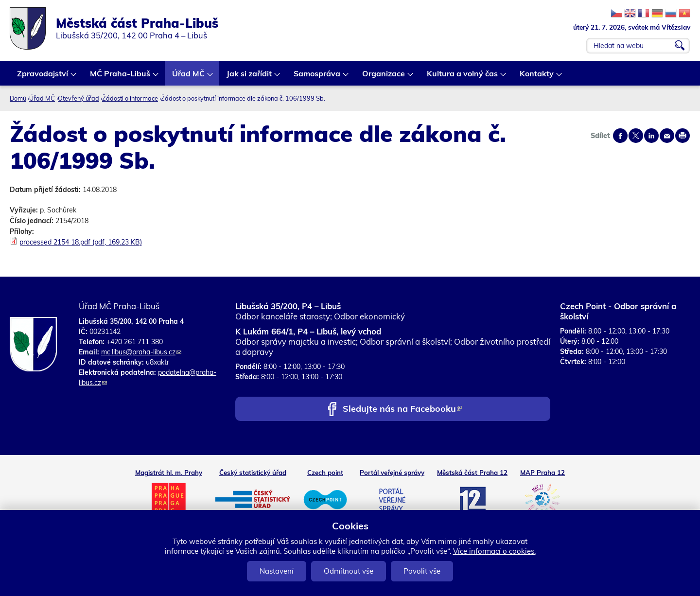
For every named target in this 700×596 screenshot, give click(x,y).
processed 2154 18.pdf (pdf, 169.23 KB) (81, 242)
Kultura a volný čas (463, 77)
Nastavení (277, 571)
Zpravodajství (43, 77)
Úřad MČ (189, 77)
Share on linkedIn (651, 136)
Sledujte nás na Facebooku (402, 410)
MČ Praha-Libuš (121, 77)
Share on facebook (620, 136)
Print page (682, 136)
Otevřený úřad (79, 98)
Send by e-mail (667, 136)
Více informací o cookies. (494, 551)
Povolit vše (422, 571)
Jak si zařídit (250, 77)
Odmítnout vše (349, 571)
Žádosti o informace (130, 98)
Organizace (384, 77)
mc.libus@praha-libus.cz (141, 352)
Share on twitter (636, 136)
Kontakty (537, 77)
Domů (18, 98)
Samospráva (317, 77)
